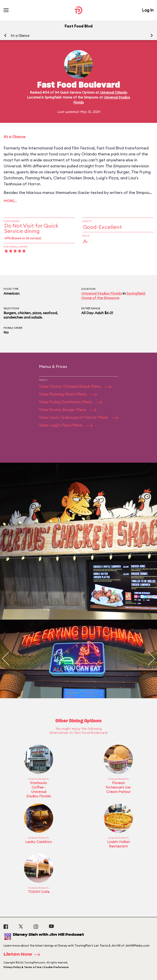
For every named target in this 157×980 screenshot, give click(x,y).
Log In (148, 10)
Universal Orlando (114, 92)
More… (10, 201)
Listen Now (23, 955)
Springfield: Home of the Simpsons (113, 296)
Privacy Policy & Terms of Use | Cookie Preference (36, 967)
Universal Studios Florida (102, 293)
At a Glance (20, 36)
